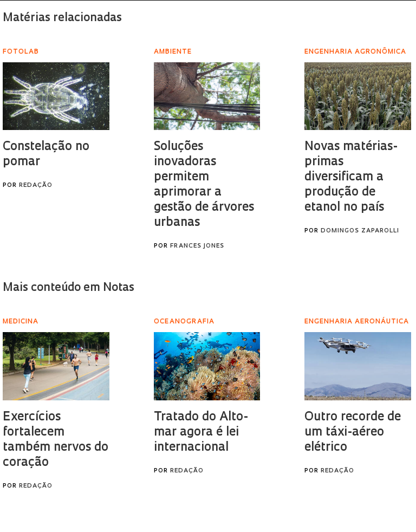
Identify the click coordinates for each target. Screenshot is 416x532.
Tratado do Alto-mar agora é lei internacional (201, 433)
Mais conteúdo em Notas (69, 288)
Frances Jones (197, 246)
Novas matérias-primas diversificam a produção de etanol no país (351, 177)
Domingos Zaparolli (360, 231)
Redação (36, 186)
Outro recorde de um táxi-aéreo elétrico (353, 433)
